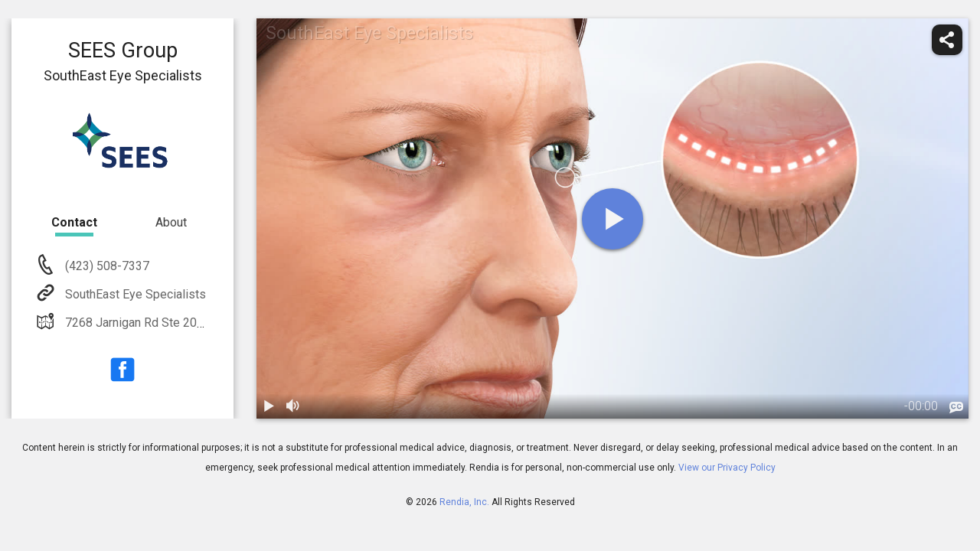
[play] (612, 219)
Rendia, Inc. (464, 502)
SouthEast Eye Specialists (134, 294)
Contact (74, 222)
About (171, 222)
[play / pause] (269, 406)
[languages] (956, 408)
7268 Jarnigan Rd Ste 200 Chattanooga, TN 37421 (197, 323)
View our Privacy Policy (727, 468)
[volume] (293, 406)
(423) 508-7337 (106, 266)
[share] (947, 40)
